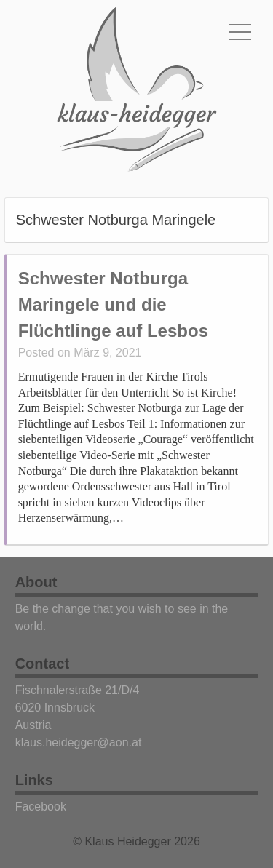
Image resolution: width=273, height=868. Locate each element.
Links (34, 780)
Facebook (41, 807)
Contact (42, 664)
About (36, 582)
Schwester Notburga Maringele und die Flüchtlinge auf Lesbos (113, 304)
